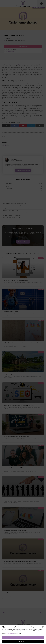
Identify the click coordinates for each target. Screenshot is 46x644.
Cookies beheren (23, 642)
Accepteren (23, 638)
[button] (43, 627)
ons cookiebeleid (10, 633)
